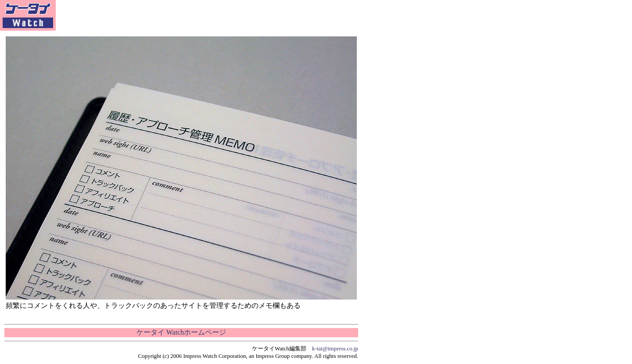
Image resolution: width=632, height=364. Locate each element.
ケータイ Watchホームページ (181, 332)
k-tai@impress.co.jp (335, 348)
